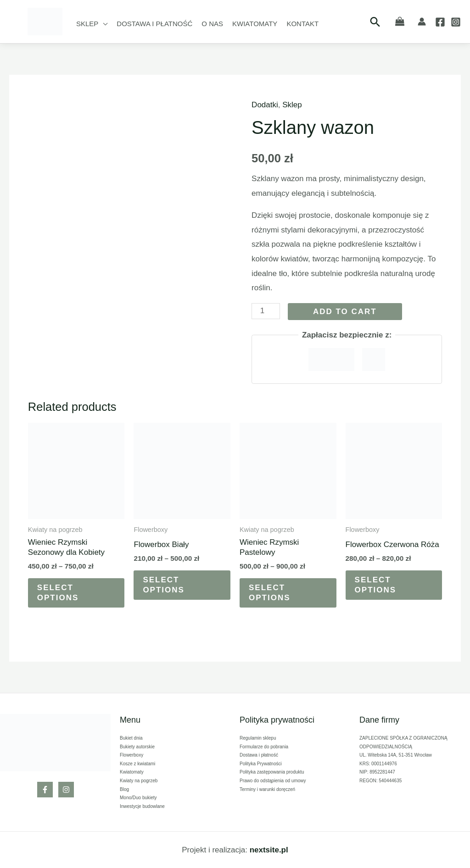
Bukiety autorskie (137, 747)
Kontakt (302, 24)
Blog (124, 789)
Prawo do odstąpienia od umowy (273, 781)
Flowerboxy (131, 755)
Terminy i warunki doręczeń (267, 789)
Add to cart (345, 312)
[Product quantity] (266, 311)
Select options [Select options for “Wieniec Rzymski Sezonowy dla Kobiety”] (58, 593)
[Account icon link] (422, 22)
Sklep (87, 24)
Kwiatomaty (255, 24)
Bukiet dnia (131, 738)
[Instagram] (456, 22)
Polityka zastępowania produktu (272, 772)
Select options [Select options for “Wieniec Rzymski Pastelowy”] (270, 593)
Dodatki (265, 105)
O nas (212, 24)
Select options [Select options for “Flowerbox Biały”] (164, 585)
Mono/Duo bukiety (138, 798)
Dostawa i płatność (154, 24)
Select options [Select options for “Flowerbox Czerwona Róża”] (376, 585)
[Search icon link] (375, 22)
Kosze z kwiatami (137, 764)
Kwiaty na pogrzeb (139, 781)
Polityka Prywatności (261, 764)
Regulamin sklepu (258, 738)
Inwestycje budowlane (142, 806)
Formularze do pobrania (264, 747)
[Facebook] (440, 22)
